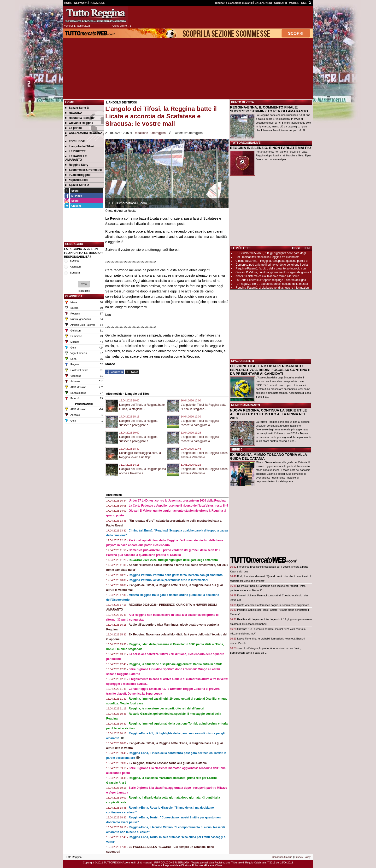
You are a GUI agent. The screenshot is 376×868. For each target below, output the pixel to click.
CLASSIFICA (74, 296)
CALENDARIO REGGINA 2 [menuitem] (84, 135)
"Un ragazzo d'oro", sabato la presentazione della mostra (272, 284)
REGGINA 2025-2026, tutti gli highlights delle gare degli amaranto (173, 560)
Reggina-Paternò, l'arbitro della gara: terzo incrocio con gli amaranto (176, 575)
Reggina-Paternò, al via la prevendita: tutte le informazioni (168, 580)
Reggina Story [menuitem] (77, 165)
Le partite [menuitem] (73, 128)
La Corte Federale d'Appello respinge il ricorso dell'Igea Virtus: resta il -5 (178, 506)
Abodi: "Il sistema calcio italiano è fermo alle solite (267, 276)
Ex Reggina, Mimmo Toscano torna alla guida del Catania (168, 763)
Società (74, 261)
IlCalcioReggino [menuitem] (78, 175)
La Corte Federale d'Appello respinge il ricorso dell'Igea (271, 280)
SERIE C (237, 450)
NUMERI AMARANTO (246, 405)
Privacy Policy (303, 857)
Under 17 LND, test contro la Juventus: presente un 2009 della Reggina (177, 501)
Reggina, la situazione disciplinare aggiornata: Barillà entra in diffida (176, 664)
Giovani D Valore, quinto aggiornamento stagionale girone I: (273, 272)
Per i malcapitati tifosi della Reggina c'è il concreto (267, 257)
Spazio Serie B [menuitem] (77, 108)
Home (70, 102)
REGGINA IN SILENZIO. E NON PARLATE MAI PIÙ (270, 148)
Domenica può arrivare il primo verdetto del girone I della (272, 265)
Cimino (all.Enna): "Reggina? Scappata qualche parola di (272, 261)
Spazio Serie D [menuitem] (77, 185)
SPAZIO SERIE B (243, 361)
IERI (307, 248)
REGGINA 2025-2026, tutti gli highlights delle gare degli (271, 253)
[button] (84, 284)
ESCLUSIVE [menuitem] (75, 141)
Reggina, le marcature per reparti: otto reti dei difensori (167, 708)
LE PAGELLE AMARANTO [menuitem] (76, 158)
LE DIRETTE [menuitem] (75, 151)
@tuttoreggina (193, 133)
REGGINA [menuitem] (74, 113)
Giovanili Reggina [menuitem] (79, 123)
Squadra (75, 273)
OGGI (296, 248)
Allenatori (75, 267)
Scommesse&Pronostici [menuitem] (83, 170)
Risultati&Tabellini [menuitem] (79, 118)
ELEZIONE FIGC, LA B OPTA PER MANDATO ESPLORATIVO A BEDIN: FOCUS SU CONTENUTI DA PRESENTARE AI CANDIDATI (270, 370)
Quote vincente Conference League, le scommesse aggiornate (273, 605)
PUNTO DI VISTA (243, 102)
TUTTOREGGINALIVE (246, 143)
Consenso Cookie (282, 857)
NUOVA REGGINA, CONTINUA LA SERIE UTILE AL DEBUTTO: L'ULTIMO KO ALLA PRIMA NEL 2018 (268, 414)
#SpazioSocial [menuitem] (77, 180)
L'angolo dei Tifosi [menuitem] (80, 146)
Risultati (84, 291)
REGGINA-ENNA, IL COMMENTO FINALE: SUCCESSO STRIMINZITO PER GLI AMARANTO (269, 109)
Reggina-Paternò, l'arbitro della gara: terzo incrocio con (271, 268)
